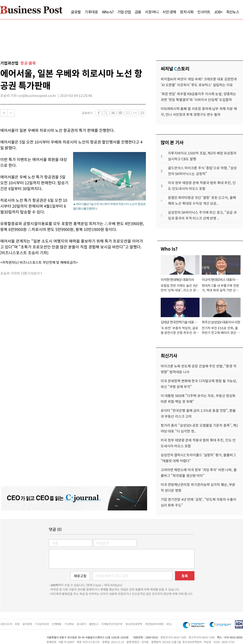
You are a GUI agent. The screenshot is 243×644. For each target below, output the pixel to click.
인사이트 (204, 12)
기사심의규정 (42, 624)
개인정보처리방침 (154, 624)
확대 (4, 113)
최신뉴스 (233, 12)
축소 (11, 113)
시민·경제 (169, 12)
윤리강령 (27, 624)
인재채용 (57, 624)
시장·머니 (152, 12)
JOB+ (218, 12)
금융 (138, 12)
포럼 (17, 624)
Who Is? (108, 12)
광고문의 (81, 624)
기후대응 (91, 12)
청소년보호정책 (134, 624)
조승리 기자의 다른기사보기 (20, 273)
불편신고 (94, 624)
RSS (169, 624)
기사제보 (69, 624)
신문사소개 (6, 624)
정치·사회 (187, 12)
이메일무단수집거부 (112, 624)
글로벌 (76, 12)
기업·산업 (124, 12)
